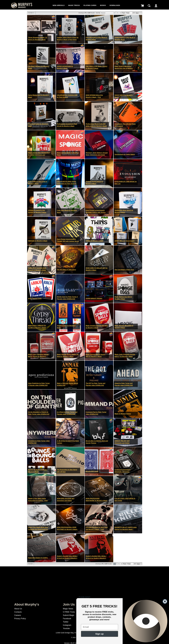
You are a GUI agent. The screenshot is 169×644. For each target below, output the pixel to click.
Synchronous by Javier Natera (125, 154)
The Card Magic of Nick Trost (124, 270)
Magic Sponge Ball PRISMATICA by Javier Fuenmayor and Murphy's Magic (39, 155)
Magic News (68, 609)
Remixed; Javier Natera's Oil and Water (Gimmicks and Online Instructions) (97, 155)
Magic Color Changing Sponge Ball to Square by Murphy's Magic (38, 357)
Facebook (67, 619)
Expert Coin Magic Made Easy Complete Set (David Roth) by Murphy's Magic (38, 529)
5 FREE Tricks (69, 612)
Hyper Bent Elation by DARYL (38, 558)
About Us (18, 609)
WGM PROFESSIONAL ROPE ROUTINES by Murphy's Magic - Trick (67, 529)
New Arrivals (59, 5)
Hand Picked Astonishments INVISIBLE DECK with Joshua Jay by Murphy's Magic (96, 213)
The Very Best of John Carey (66, 270)
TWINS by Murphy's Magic (94, 241)
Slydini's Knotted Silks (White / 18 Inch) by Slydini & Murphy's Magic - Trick (96, 558)
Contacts (18, 612)
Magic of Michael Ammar (123, 414)
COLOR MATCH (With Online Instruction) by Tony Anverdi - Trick (67, 184)
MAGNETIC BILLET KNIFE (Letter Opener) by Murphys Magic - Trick (126, 529)
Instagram (67, 625)
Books (103, 5)
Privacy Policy (20, 619)
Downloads (115, 5)
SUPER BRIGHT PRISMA (94, 298)
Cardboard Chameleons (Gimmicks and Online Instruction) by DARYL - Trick (124, 472)
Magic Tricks (74, 5)
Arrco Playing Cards (35, 298)
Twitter (66, 622)
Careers (18, 615)
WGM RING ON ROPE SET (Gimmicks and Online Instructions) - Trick (66, 501)
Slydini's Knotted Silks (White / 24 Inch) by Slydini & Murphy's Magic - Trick (67, 558)
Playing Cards (90, 5)
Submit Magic (69, 615)
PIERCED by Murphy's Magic (38, 241)
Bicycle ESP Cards (92, 471)
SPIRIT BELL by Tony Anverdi (125, 241)
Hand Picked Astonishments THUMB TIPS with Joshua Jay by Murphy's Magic (68, 241)
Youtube (66, 628)
